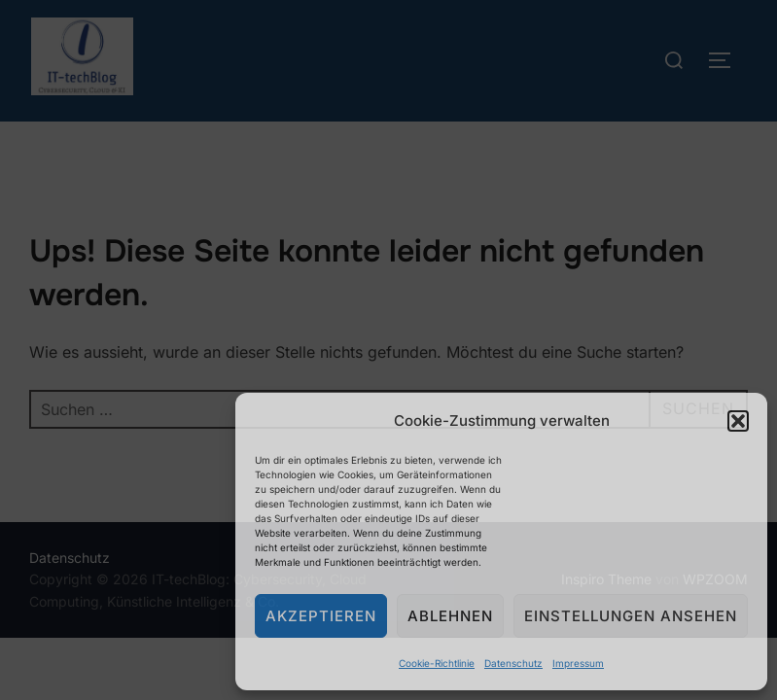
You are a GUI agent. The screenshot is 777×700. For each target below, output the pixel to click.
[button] (738, 421)
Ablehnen (450, 616)
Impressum (578, 663)
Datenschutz (513, 663)
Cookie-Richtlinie (437, 663)
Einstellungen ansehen (631, 616)
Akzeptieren (321, 616)
